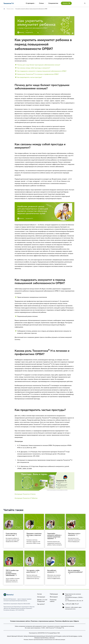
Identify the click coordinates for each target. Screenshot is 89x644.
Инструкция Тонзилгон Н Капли (25, 494)
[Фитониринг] (54, 597)
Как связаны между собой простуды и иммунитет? (34, 68)
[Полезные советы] (55, 601)
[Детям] (42, 601)
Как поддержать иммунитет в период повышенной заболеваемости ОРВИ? (42, 71)
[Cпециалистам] (53, 3)
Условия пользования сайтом (20, 621)
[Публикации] (54, 594)
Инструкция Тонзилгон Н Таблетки (26, 498)
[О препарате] (30, 3)
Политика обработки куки (64, 621)
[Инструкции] (41, 597)
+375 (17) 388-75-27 (72, 604)
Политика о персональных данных (42, 621)
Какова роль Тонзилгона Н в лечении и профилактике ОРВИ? (38, 74)
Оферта (76, 621)
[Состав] (39, 594)
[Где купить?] (66, 3)
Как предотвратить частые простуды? (30, 77)
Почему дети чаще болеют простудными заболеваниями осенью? (39, 65)
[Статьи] (41, 3)
